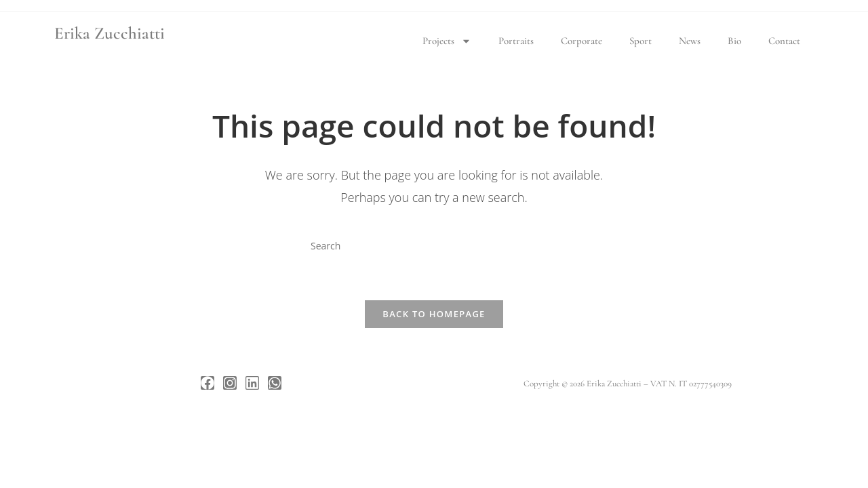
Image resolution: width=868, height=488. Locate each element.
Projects (447, 41)
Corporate (581, 41)
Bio (734, 41)
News (690, 41)
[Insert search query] (434, 245)
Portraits (516, 41)
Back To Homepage (434, 314)
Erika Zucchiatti (110, 33)
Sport (640, 41)
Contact (784, 41)
